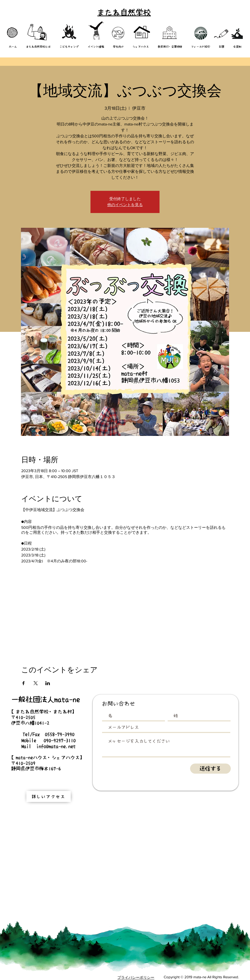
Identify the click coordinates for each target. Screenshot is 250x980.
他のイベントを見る (125, 205)
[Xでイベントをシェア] (36, 683)
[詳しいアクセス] (49, 796)
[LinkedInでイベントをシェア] (48, 683)
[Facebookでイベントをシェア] (24, 683)
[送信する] (210, 769)
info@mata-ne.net (56, 746)
